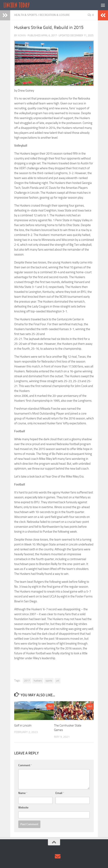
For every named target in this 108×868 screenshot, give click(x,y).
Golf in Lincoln (23, 725)
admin (22, 35)
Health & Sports (26, 15)
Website (23, 808)
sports (49, 681)
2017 (27, 681)
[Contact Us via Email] (58, 856)
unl (58, 681)
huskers (38, 681)
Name (23, 793)
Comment (25, 765)
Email (60, 793)
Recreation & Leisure (55, 15)
